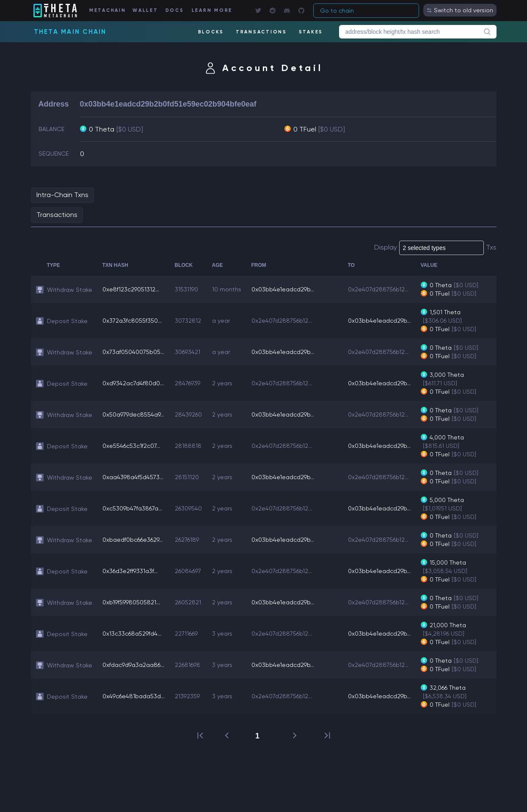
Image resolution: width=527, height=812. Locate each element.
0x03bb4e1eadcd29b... (283, 289)
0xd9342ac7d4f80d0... (133, 383)
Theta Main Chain (70, 32)
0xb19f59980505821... (131, 602)
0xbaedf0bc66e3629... (132, 540)
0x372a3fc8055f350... (132, 321)
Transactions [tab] (57, 215)
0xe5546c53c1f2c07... (131, 446)
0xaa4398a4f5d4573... (133, 477)
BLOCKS (211, 32)
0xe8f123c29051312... (131, 289)
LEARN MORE (212, 10)
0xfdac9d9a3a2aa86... (133, 665)
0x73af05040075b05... (133, 352)
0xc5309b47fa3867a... (132, 508)
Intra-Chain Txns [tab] (62, 195)
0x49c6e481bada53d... (134, 696)
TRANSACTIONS (261, 32)
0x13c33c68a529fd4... (132, 634)
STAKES (311, 32)
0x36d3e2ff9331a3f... (130, 571)
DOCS (175, 10)
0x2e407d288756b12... (378, 289)
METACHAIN (108, 10)
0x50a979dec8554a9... (133, 414)
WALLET (145, 10)
